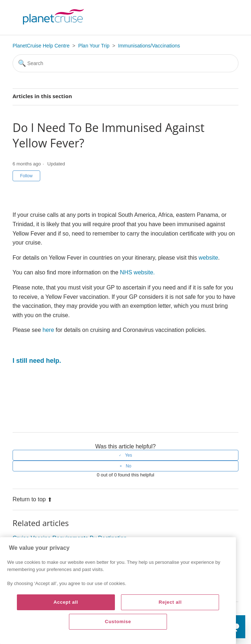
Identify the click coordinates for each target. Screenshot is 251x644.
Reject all (170, 602)
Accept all (66, 602)
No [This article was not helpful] (128, 466)
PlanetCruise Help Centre (41, 46)
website (208, 258)
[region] (118, 591)
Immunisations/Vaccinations (149, 46)
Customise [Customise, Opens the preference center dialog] (118, 622)
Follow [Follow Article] (26, 176)
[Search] (125, 63)
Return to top (32, 499)
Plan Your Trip (94, 46)
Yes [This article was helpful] (129, 455)
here (48, 330)
